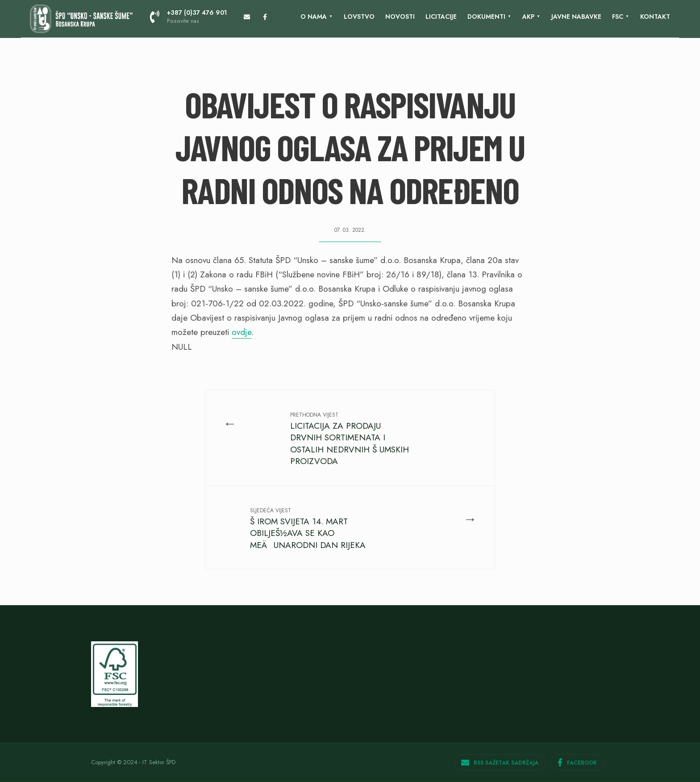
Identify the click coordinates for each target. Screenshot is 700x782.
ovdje (242, 332)
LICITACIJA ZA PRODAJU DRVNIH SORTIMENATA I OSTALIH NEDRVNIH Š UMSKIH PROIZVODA (350, 439)
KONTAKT (655, 17)
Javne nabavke (576, 17)
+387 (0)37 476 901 (188, 17)
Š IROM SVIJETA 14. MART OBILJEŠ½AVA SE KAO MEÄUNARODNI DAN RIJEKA (308, 529)
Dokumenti (486, 17)
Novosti (400, 17)
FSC (618, 17)
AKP (528, 17)
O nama (314, 17)
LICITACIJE (441, 17)
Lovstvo (359, 17)
